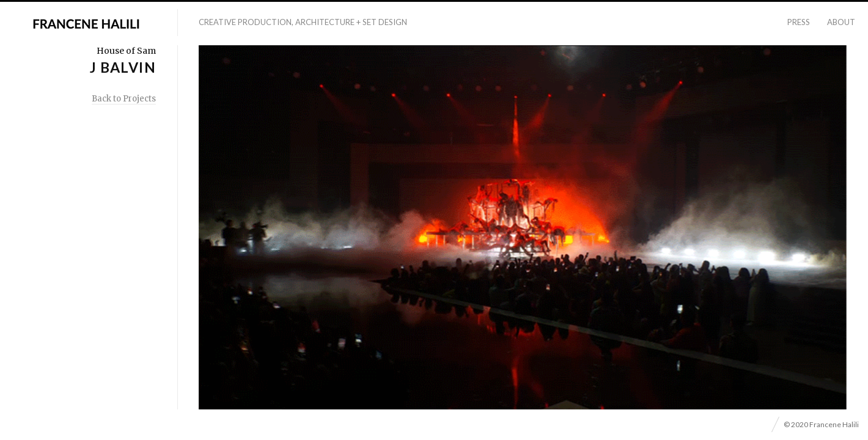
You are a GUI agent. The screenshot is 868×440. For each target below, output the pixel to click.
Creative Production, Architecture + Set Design (303, 22)
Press (799, 22)
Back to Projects (124, 99)
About (841, 22)
